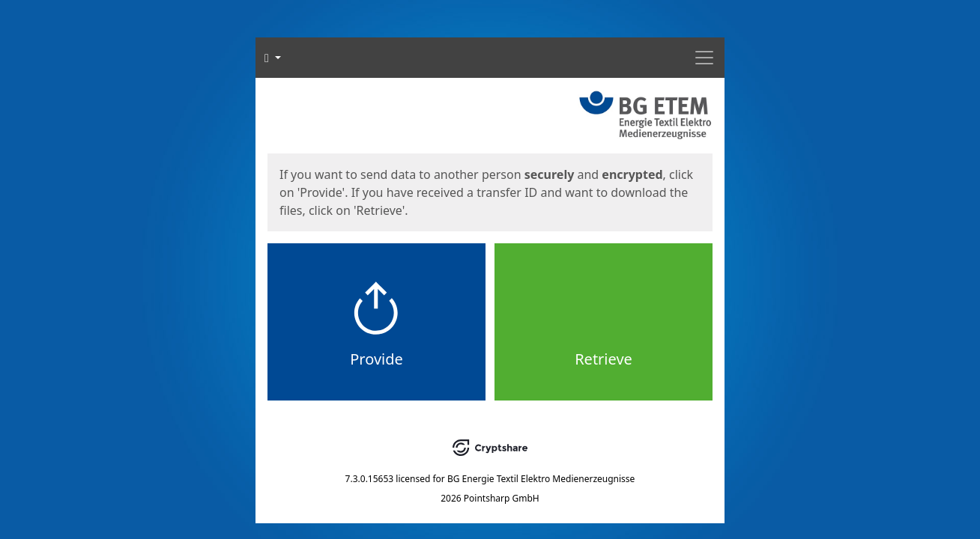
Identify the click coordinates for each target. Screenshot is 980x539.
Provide (376, 359)
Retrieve (604, 359)
